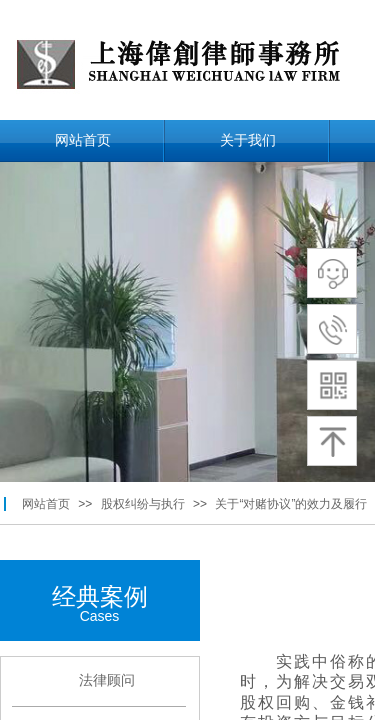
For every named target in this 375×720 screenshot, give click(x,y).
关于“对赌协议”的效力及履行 (291, 504)
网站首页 (83, 140)
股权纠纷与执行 (143, 504)
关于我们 (248, 140)
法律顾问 (107, 680)
